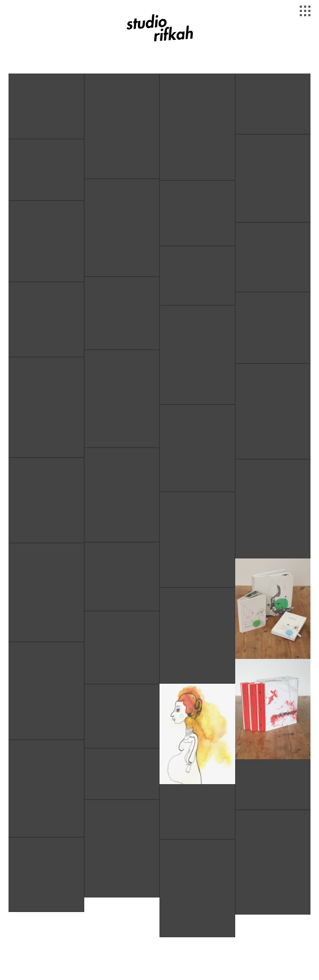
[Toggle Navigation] (306, 12)
